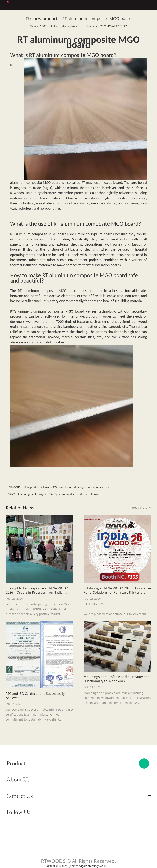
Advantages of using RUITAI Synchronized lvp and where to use (58, 494)
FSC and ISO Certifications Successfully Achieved (35, 696)
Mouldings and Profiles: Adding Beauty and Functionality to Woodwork (117, 679)
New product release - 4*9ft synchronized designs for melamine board (68, 487)
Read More (142, 508)
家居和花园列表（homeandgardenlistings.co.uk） (78, 866)
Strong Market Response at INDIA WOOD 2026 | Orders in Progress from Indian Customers (37, 590)
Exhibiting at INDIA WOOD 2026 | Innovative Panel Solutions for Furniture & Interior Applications (117, 590)
